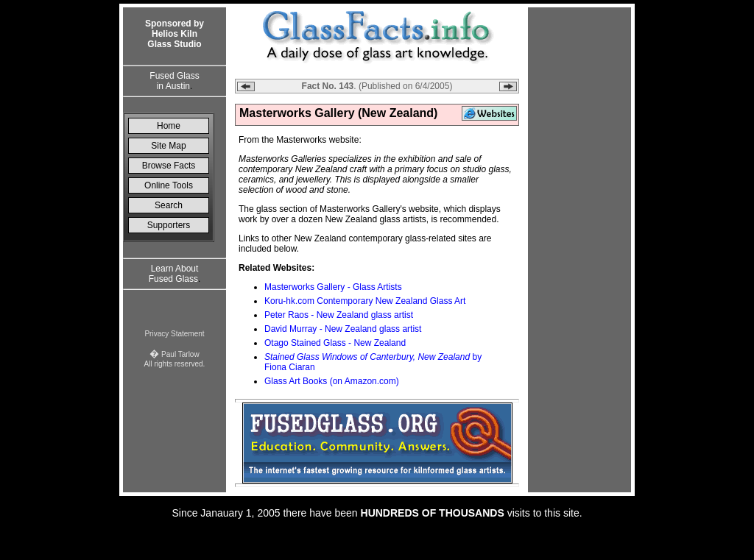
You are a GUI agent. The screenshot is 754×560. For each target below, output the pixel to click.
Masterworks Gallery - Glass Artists (333, 287)
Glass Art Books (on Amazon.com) (332, 381)
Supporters (169, 225)
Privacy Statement (174, 334)
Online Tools (169, 185)
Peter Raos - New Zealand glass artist (339, 315)
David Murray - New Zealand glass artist (343, 329)
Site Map (168, 146)
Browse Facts (169, 166)
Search (169, 205)
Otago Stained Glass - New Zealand (335, 343)
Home (169, 126)
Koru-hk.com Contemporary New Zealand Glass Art (365, 301)
